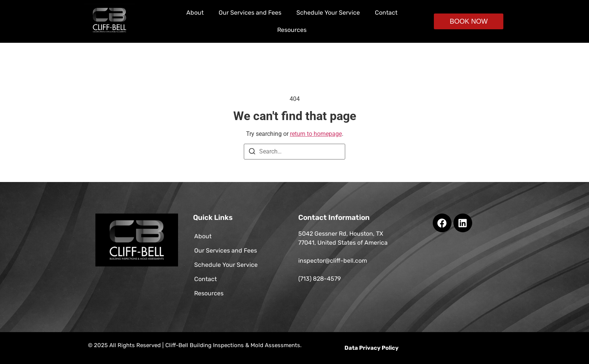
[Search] (252, 153)
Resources (292, 30)
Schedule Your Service (328, 13)
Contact (386, 13)
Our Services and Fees (250, 13)
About (195, 13)
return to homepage (316, 134)
